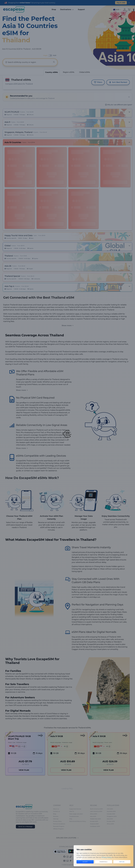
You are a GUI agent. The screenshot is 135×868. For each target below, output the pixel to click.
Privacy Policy (107, 857)
